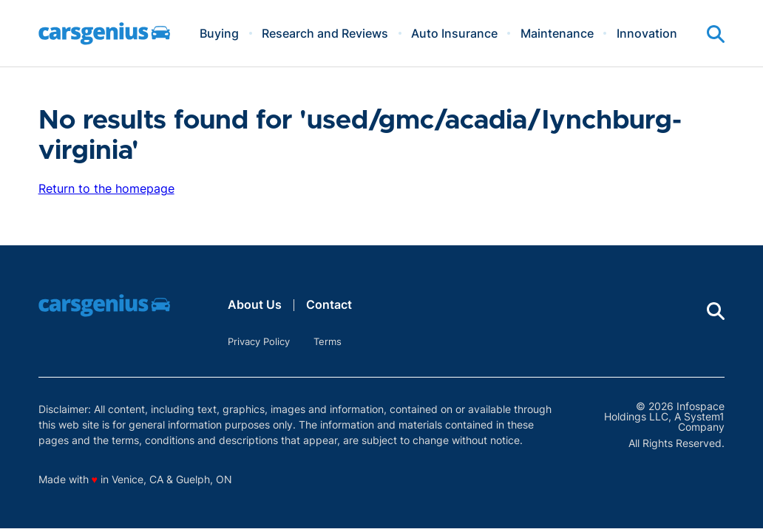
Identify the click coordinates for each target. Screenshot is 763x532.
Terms (328, 341)
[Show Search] (716, 34)
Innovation (647, 33)
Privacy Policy (259, 341)
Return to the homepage (106, 188)
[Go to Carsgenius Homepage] (104, 34)
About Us (255, 304)
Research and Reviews (325, 33)
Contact (329, 304)
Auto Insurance (454, 33)
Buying (219, 33)
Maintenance (557, 33)
